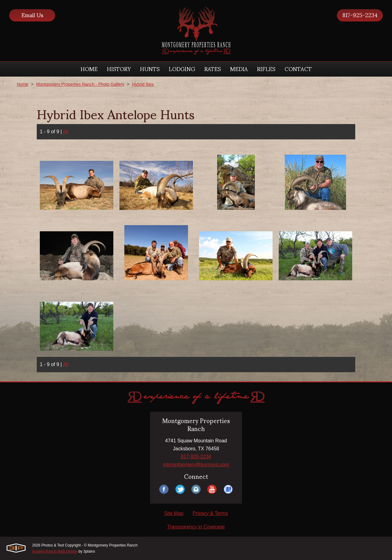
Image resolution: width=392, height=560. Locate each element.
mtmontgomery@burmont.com (196, 465)
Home (23, 84)
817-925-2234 (360, 15)
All (66, 132)
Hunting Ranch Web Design (55, 551)
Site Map (174, 513)
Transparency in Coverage (196, 527)
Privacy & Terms (210, 513)
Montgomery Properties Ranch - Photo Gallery (80, 84)
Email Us (32, 15)
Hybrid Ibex (143, 84)
